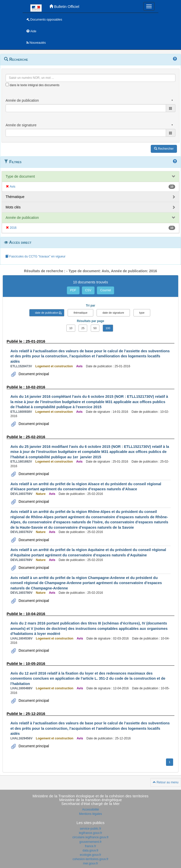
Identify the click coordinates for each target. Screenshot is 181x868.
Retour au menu (166, 782)
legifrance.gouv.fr (90, 833)
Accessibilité (90, 810)
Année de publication (22, 218)
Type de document (20, 176)
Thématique (15, 197)
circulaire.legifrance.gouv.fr (91, 837)
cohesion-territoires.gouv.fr (90, 859)
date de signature (113, 313)
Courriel (105, 290)
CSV (88, 290)
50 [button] (95, 328)
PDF (73, 290)
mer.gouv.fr (90, 863)
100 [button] (108, 328)
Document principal (33, 374)
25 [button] (83, 328)
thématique (80, 313)
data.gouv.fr (90, 850)
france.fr (90, 846)
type (142, 313)
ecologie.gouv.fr (90, 855)
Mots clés (13, 207)
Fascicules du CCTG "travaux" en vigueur (35, 256)
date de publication (47, 313)
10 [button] (71, 328)
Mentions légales (90, 814)
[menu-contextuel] (7, 85)
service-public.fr (90, 829)
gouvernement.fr (90, 842)
